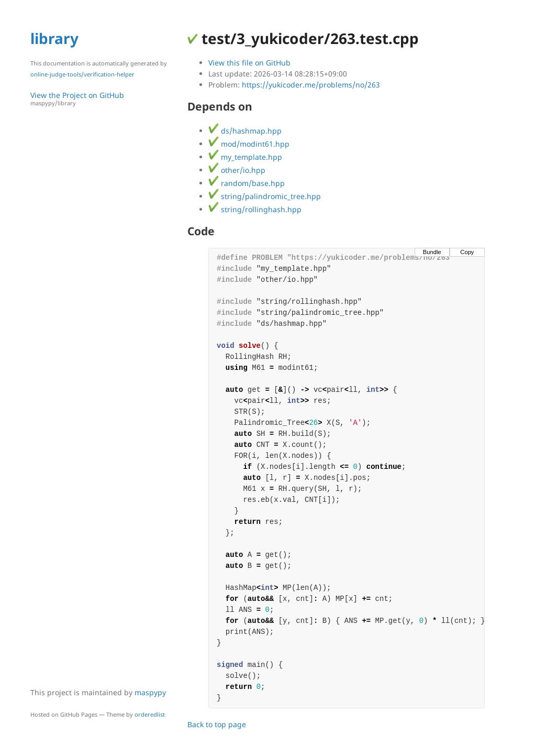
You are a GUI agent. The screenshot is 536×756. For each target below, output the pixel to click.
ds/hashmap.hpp (245, 131)
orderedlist (150, 714)
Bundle (432, 252)
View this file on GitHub (249, 63)
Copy (467, 252)
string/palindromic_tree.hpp (265, 196)
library (54, 38)
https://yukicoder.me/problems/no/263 (311, 85)
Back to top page (217, 724)
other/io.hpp (237, 170)
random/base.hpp (247, 183)
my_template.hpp (245, 157)
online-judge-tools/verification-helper (82, 74)
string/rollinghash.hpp (255, 209)
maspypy (150, 692)
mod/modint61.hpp (249, 144)
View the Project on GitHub (104, 99)
